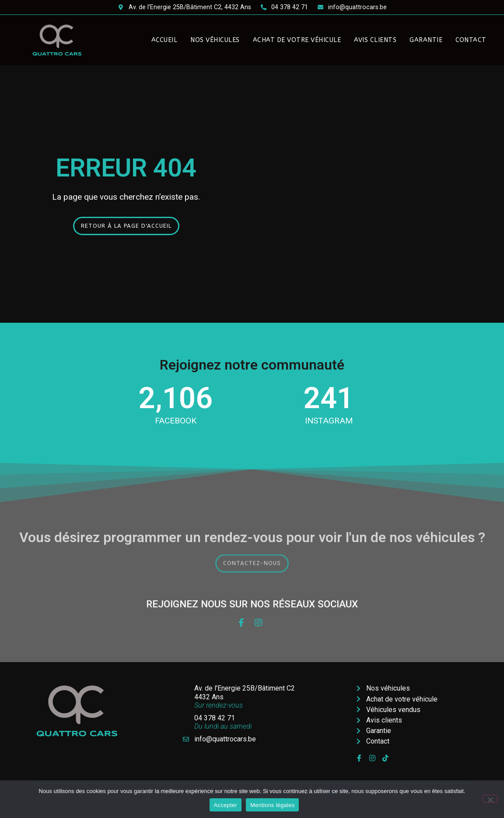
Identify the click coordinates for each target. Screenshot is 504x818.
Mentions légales (273, 805)
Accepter (226, 805)
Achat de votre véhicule (297, 40)
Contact (471, 40)
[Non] (490, 799)
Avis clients (375, 40)
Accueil (164, 40)
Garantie (426, 40)
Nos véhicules (215, 40)
